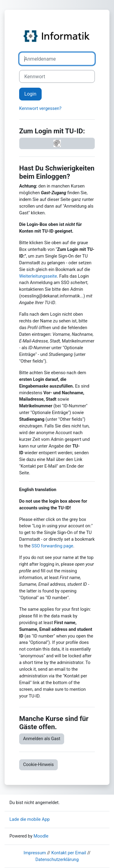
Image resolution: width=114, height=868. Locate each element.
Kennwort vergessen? (40, 108)
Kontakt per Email (69, 853)
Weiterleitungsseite (38, 276)
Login (30, 94)
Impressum (35, 853)
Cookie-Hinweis (38, 764)
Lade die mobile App (29, 819)
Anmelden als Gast (42, 739)
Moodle (41, 836)
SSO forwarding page (52, 546)
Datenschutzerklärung (57, 859)
